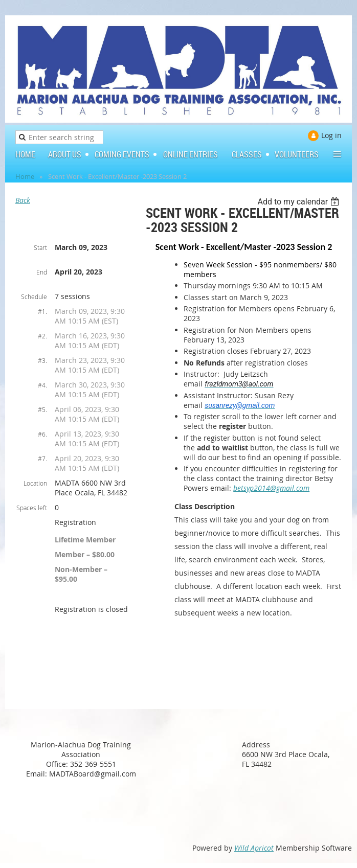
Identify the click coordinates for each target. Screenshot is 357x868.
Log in (331, 135)
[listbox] (299, 202)
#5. (42, 409)
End (42, 272)
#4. (42, 385)
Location (35, 483)
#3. (42, 360)
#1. (42, 311)
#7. (42, 459)
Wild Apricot (254, 848)
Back (23, 200)
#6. (42, 434)
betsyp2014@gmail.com (271, 488)
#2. (42, 336)
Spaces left (32, 508)
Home (25, 176)
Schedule (34, 296)
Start (40, 247)
